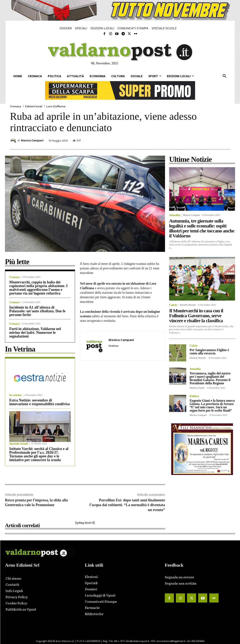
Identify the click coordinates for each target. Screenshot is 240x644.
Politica (194, 396)
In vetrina (15, 395)
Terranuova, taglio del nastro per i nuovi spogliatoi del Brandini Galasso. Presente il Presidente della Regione (210, 378)
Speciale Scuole (19, 444)
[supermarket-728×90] (120, 90)
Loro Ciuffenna (56, 106)
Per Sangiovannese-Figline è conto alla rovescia (209, 352)
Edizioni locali (34, 106)
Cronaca (16, 106)
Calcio (173, 305)
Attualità (175, 215)
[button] (225, 76)
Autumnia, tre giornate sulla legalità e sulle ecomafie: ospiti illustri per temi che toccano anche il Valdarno (202, 228)
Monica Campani (32, 140)
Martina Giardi (197, 388)
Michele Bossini (188, 305)
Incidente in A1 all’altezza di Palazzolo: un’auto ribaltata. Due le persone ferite (37, 311)
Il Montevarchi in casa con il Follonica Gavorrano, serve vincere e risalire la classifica (196, 316)
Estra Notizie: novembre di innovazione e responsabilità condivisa (39, 402)
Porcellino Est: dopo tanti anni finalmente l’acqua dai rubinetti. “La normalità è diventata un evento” (127, 505)
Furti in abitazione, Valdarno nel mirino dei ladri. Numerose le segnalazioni (35, 333)
